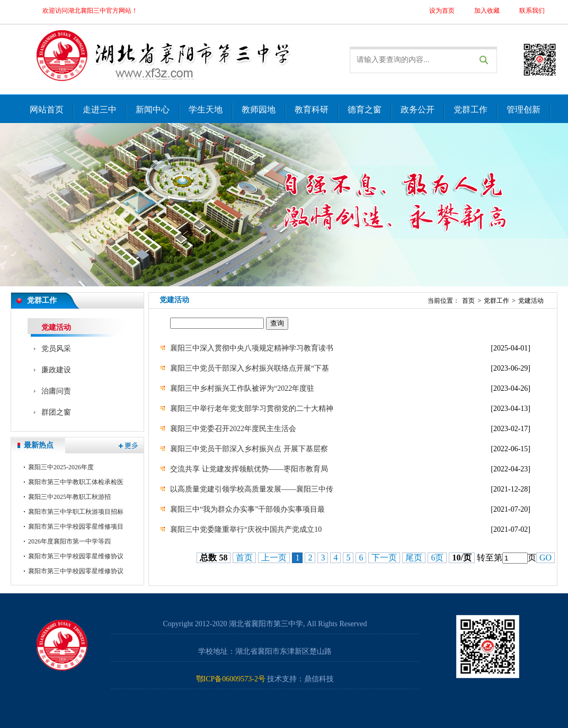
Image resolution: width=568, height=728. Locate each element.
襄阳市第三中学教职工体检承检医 (76, 482)
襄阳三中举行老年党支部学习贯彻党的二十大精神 (252, 409)
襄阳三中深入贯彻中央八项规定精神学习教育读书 (252, 348)
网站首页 (47, 109)
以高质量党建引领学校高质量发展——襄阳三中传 (252, 489)
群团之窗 (56, 412)
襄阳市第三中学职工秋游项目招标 (76, 512)
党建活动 (56, 327)
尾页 (414, 558)
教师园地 (259, 109)
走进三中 (100, 109)
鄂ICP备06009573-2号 (231, 679)
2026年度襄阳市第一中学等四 (69, 541)
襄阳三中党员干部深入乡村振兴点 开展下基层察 (249, 449)
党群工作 (471, 109)
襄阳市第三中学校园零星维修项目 (76, 527)
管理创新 (523, 109)
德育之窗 (365, 109)
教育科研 (312, 109)
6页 (437, 558)
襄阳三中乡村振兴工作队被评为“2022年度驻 (242, 388)
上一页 (274, 558)
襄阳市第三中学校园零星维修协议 (76, 556)
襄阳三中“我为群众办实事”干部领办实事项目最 (247, 509)
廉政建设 (56, 370)
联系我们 (532, 11)
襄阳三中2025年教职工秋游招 (69, 497)
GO (545, 558)
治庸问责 (56, 391)
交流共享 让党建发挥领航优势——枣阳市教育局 (249, 469)
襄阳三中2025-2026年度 (61, 467)
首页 (468, 301)
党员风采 (56, 349)
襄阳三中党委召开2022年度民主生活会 (233, 429)
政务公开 (418, 109)
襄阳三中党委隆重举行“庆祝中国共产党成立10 (246, 529)
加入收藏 (487, 11)
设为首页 (442, 11)
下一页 (384, 558)
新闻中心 (153, 109)
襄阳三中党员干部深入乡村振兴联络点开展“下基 (250, 368)
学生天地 (206, 109)
